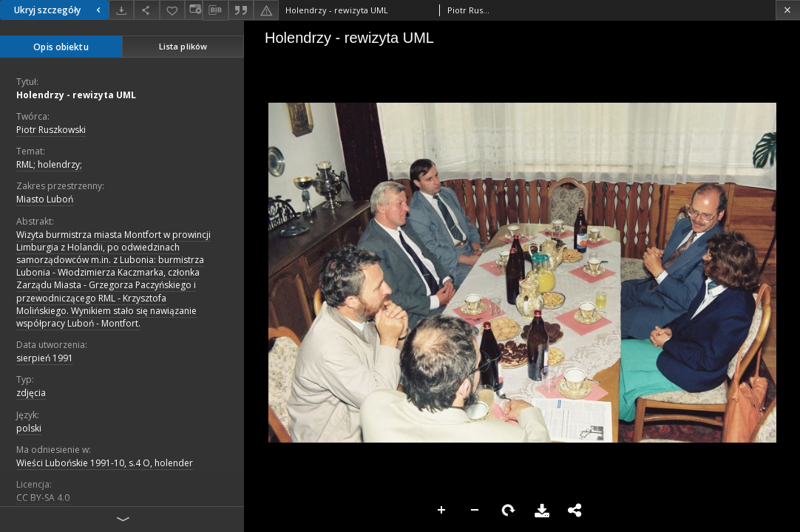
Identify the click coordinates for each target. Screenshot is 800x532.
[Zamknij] (788, 10)
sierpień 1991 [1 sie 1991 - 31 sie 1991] (45, 358)
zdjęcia (31, 393)
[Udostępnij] (146, 10)
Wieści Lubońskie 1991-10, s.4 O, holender (105, 463)
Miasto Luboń (45, 199)
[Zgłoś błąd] (266, 10)
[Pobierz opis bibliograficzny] (215, 10)
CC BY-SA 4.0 (43, 498)
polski (29, 428)
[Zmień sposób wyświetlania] (194, 10)
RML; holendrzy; (49, 164)
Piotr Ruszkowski (51, 130)
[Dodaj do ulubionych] (172, 10)
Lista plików (183, 46)
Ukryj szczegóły (59, 10)
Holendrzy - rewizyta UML (76, 95)
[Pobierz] (121, 10)
